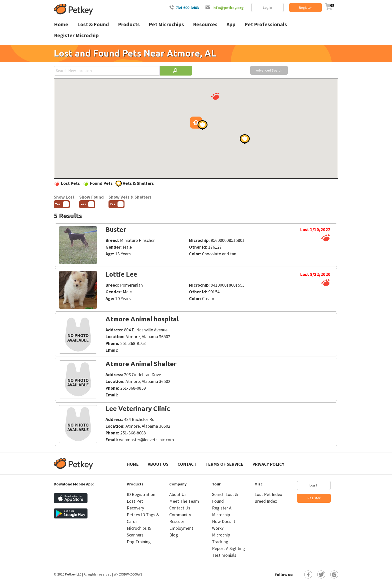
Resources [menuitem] (205, 24)
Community (180, 515)
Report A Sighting (228, 548)
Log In (267, 8)
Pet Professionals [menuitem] (266, 24)
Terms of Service (224, 464)
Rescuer (177, 521)
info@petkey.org (228, 8)
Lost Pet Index (268, 494)
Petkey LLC (73, 574)
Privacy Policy (268, 464)
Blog (174, 535)
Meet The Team (184, 501)
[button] (215, 96)
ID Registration (141, 494)
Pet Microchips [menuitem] (166, 24)
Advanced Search (269, 70)
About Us (158, 464)
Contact (187, 464)
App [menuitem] (231, 24)
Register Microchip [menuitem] (76, 35)
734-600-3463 (187, 8)
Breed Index (266, 501)
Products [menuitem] (129, 24)
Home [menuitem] (61, 24)
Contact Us (180, 508)
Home (133, 464)
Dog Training (139, 542)
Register (305, 8)
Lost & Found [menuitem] (93, 24)
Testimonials (224, 555)
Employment (181, 528)
